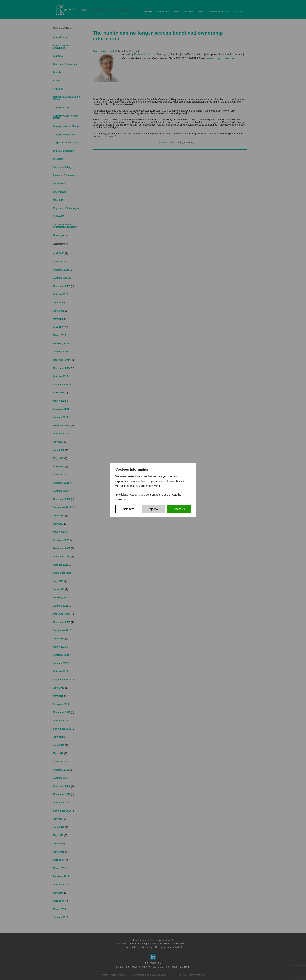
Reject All (153, 509)
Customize (128, 509)
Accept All (179, 509)
